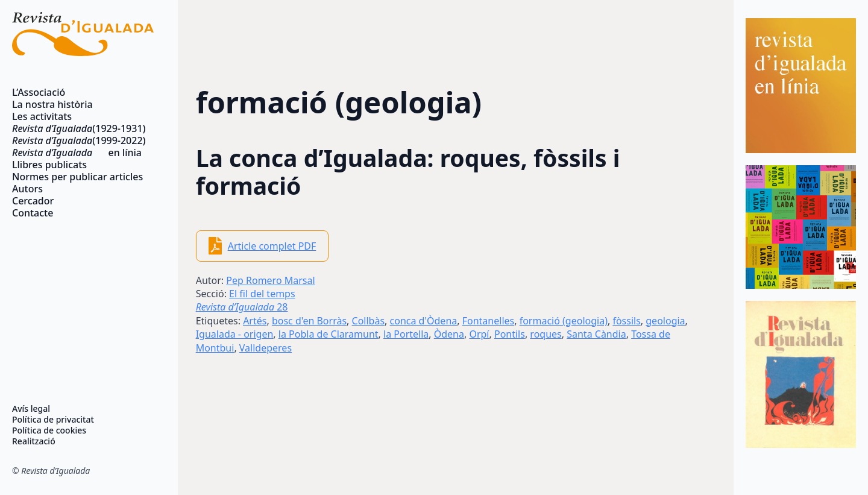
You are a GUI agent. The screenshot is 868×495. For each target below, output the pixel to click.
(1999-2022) (79, 140)
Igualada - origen (235, 334)
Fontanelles (488, 321)
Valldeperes (266, 348)
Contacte (33, 213)
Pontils (510, 334)
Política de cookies (49, 430)
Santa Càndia (596, 334)
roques (546, 334)
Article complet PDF (272, 246)
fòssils (626, 321)
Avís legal (31, 409)
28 (242, 307)
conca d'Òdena (424, 321)
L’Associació (39, 92)
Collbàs (369, 321)
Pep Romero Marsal (270, 280)
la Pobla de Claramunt (329, 334)
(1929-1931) (79, 128)
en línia (77, 153)
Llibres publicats (49, 165)
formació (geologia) (564, 321)
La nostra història (52, 104)
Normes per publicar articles (77, 177)
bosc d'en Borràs (309, 321)
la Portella (406, 334)
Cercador (33, 201)
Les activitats (42, 116)
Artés (255, 321)
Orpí (479, 334)
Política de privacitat (53, 420)
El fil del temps (262, 294)
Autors (27, 189)
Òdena (449, 334)
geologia (665, 321)
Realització (34, 441)
